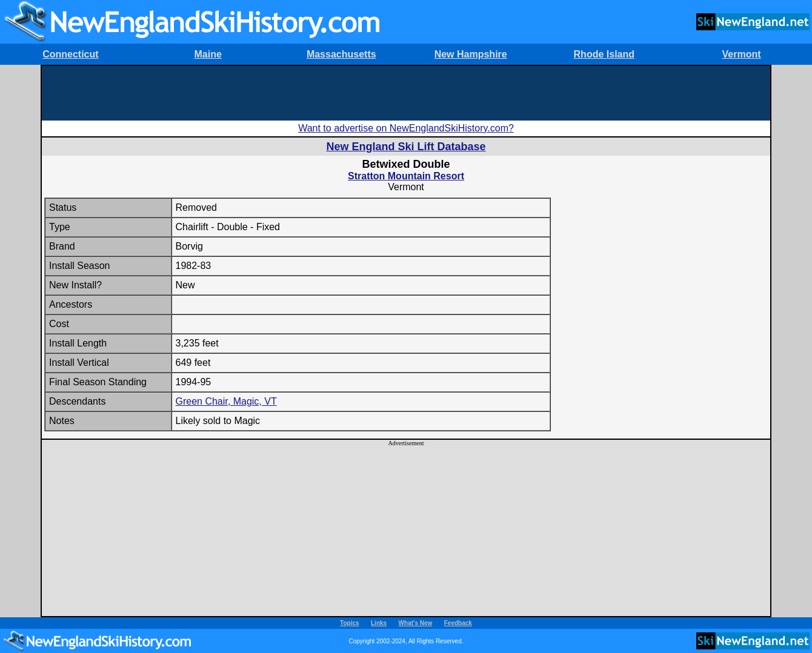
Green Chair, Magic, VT (226, 401)
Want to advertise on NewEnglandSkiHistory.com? (406, 128)
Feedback (458, 623)
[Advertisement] (406, 93)
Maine (208, 54)
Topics (349, 623)
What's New (416, 623)
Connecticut (70, 54)
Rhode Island (604, 54)
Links (379, 623)
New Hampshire (471, 54)
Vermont (742, 54)
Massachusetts (341, 54)
